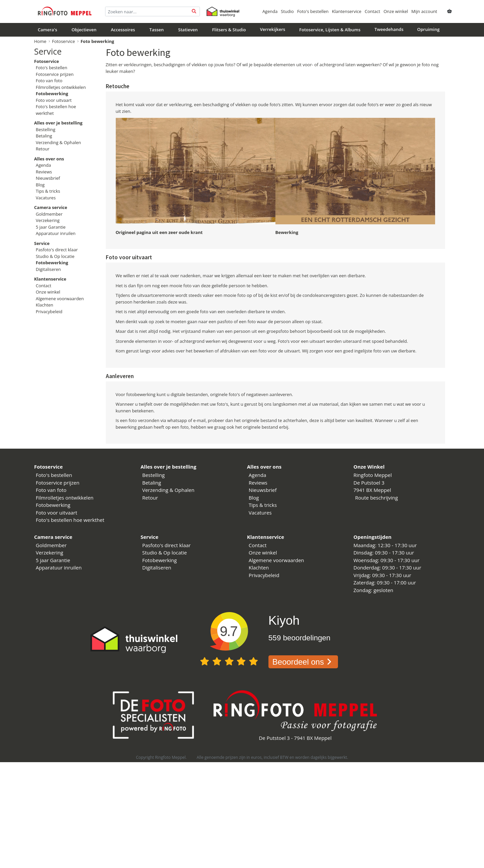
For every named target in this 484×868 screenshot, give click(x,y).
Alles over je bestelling (169, 467)
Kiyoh (284, 620)
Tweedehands (389, 29)
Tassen (157, 30)
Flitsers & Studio (229, 30)
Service (48, 51)
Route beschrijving (377, 498)
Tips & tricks (48, 191)
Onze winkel (396, 11)
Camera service (53, 537)
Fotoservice (63, 41)
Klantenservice (347, 11)
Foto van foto (49, 81)
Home (40, 41)
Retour (43, 149)
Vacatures (46, 198)
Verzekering (48, 220)
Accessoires (123, 30)
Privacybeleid (49, 312)
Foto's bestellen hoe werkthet (70, 520)
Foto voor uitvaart (54, 100)
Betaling (44, 136)
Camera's (48, 30)
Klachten (45, 305)
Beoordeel (303, 662)
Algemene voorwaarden (60, 299)
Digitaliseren (49, 269)
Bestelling (46, 129)
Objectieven (84, 30)
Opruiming (428, 29)
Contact (372, 11)
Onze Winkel (369, 467)
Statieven (188, 30)
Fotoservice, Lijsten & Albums (330, 30)
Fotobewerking (53, 505)
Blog (40, 185)
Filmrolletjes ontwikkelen (61, 87)
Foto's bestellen (313, 11)
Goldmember (49, 214)
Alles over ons (264, 467)
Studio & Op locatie (55, 256)
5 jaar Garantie (51, 227)
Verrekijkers (272, 29)
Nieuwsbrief (48, 178)
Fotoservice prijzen (55, 74)
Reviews (44, 172)
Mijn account (424, 11)
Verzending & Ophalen (59, 142)
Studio (287, 11)
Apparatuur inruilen (56, 233)
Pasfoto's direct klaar (57, 250)
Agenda (270, 11)
